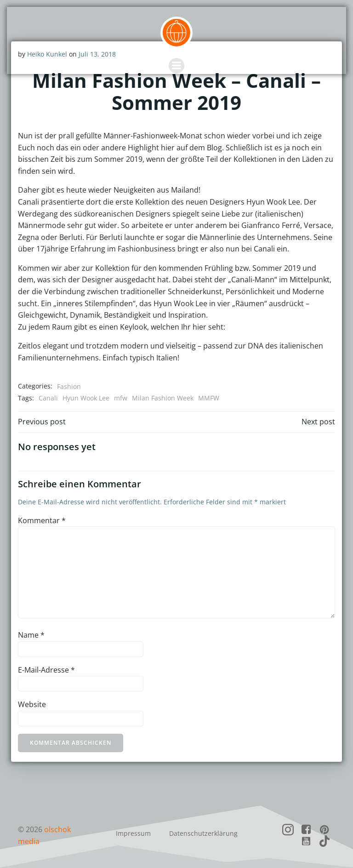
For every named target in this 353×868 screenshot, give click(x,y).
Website (32, 704)
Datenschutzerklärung (203, 833)
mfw (121, 398)
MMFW (209, 398)
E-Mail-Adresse (46, 669)
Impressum (133, 833)
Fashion (69, 386)
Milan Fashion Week (163, 398)
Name (31, 635)
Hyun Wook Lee (86, 398)
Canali (48, 398)
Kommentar (42, 520)
